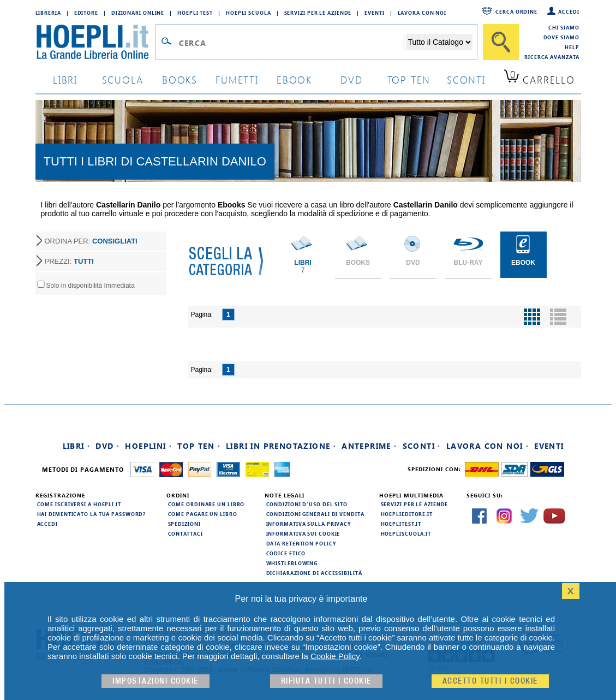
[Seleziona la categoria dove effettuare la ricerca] (439, 42)
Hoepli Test (195, 13)
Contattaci (186, 533)
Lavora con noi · (488, 446)
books (180, 79)
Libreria (48, 13)
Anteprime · (369, 446)
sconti (466, 79)
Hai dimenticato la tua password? (92, 514)
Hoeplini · (148, 446)
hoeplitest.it (401, 524)
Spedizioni (184, 524)
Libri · (77, 446)
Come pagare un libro (203, 514)
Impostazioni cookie (156, 681)
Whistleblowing (292, 563)
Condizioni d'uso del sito (307, 504)
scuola (123, 79)
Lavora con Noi (422, 13)
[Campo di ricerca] (291, 43)
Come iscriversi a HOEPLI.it (79, 504)
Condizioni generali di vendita (315, 514)
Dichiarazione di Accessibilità (314, 573)
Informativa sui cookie (303, 533)
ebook (294, 79)
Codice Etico (286, 553)
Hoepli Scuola (249, 13)
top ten (409, 79)
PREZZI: (69, 261)
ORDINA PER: (91, 241)
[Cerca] (501, 42)
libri (65, 79)
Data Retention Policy (301, 543)
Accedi (569, 11)
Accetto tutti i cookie (490, 681)
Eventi (374, 13)
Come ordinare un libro (207, 504)
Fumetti (237, 79)
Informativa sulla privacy (309, 524)
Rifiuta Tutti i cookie (326, 681)
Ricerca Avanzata (552, 57)
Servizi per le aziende (318, 13)
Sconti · (422, 446)
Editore (86, 13)
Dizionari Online (138, 13)
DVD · (107, 446)
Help (572, 47)
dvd (351, 79)
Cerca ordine (516, 11)
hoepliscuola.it (406, 533)
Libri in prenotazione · (281, 446)
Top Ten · (199, 446)
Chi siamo (564, 27)
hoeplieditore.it (407, 514)
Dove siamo (561, 37)
